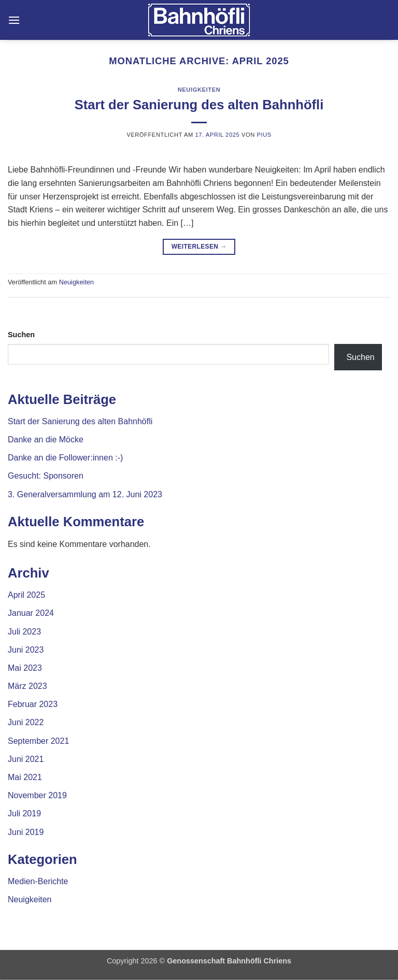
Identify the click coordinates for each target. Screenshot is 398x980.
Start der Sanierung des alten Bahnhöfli (199, 105)
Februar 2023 (33, 704)
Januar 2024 (31, 613)
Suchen (21, 335)
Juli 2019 (24, 813)
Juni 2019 (26, 832)
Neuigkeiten (199, 90)
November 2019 (37, 795)
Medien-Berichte (38, 881)
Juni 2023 (26, 650)
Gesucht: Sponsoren (46, 476)
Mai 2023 (25, 668)
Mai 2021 (25, 777)
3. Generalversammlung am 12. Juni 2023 (85, 494)
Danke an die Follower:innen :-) (65, 458)
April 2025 (26, 595)
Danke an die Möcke (46, 439)
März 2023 (27, 686)
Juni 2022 (26, 722)
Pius (264, 135)
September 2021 (38, 741)
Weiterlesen (199, 247)
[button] (14, 20)
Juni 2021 (26, 759)
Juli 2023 (24, 632)
